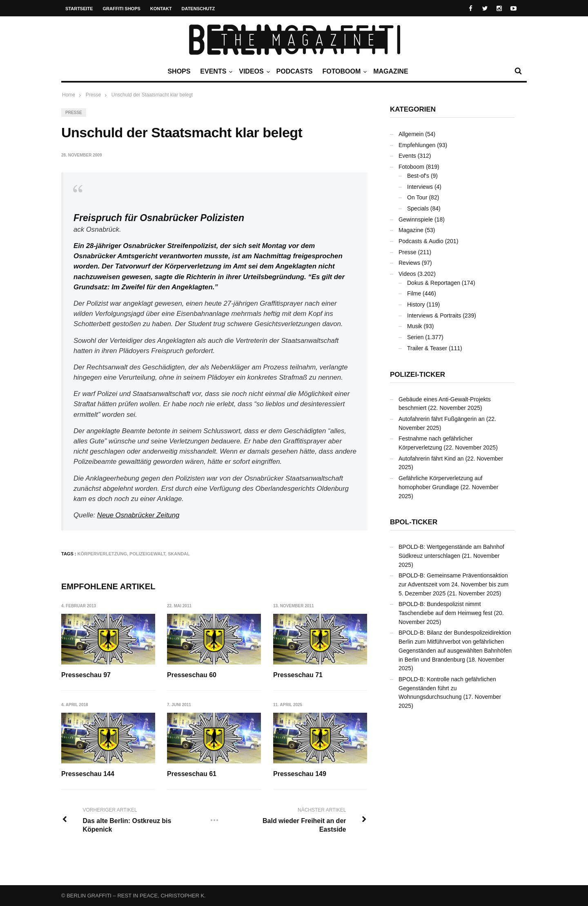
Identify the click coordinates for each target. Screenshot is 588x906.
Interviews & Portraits (434, 315)
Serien (415, 337)
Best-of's (418, 176)
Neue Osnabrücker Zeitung (138, 515)
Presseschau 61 (192, 774)
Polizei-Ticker (418, 375)
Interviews (420, 187)
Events (215, 72)
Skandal (179, 554)
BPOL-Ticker (414, 522)
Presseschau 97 (86, 675)
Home (69, 95)
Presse (74, 113)
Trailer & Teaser (427, 348)
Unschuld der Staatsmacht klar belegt (152, 95)
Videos (253, 72)
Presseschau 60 (192, 675)
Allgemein (411, 134)
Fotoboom (343, 72)
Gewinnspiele (416, 219)
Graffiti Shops (122, 9)
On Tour (417, 197)
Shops (179, 71)
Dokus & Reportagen (434, 283)
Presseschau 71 (298, 675)
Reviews (409, 263)
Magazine (391, 71)
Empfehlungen (417, 145)
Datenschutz (198, 9)
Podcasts (295, 71)
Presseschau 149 (300, 774)
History (416, 304)
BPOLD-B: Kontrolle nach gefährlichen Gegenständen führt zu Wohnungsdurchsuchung (447, 688)
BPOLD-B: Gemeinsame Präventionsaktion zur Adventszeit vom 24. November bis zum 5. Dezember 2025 (453, 584)
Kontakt (161, 9)
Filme (414, 293)
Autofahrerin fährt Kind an (431, 459)
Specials (418, 208)
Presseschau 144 (88, 774)
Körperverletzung (102, 554)
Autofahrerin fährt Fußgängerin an (442, 419)
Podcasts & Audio (421, 241)
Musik (415, 326)
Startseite (79, 9)
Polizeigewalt (147, 554)
